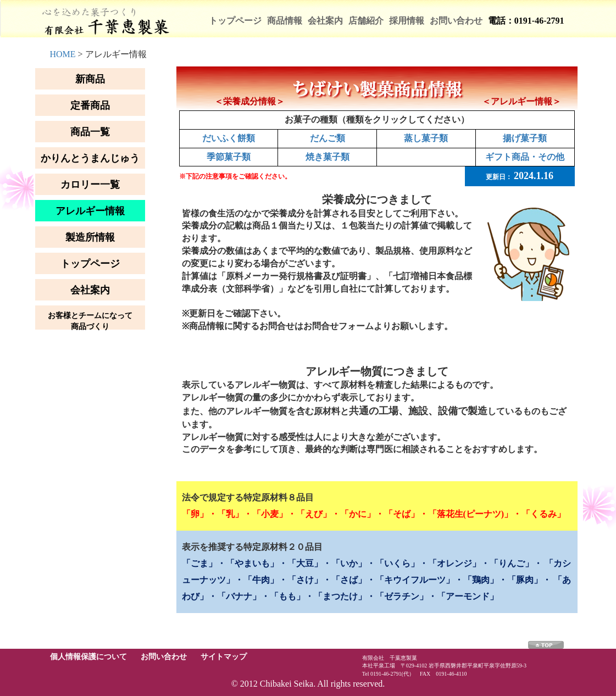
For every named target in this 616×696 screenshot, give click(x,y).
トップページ (235, 21)
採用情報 (407, 21)
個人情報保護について (88, 657)
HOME (63, 54)
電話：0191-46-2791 (526, 21)
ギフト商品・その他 (525, 157)
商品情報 (285, 21)
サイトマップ (224, 657)
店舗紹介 (366, 21)
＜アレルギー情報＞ (521, 101)
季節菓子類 (229, 157)
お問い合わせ (456, 21)
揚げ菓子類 (525, 138)
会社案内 (325, 21)
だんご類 (328, 138)
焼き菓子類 (328, 157)
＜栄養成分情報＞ (249, 101)
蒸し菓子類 (426, 138)
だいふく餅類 (229, 138)
